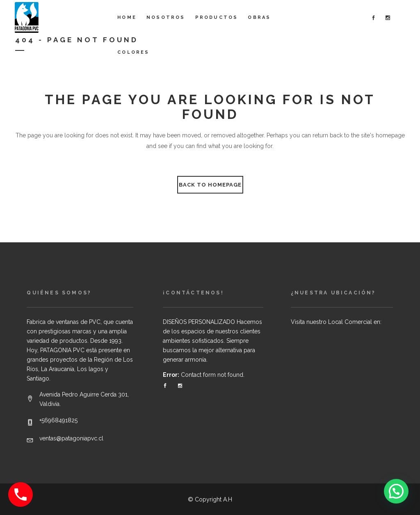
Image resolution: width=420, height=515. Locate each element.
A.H (228, 499)
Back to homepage (210, 185)
